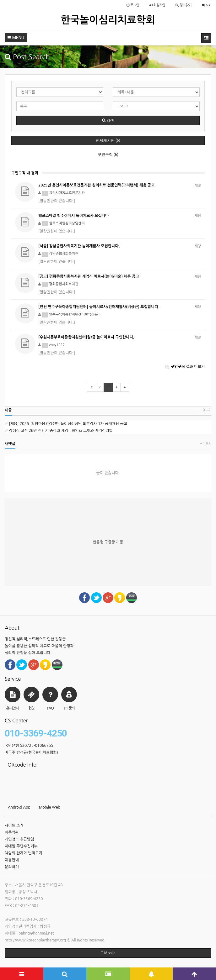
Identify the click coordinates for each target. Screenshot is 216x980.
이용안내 (12, 860)
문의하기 (12, 867)
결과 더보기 (185, 367)
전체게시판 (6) (108, 140)
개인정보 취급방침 (19, 839)
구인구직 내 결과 (25, 173)
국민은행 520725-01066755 (29, 746)
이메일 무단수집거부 (21, 846)
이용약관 (12, 832)
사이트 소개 (14, 825)
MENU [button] (16, 38)
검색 (108, 120)
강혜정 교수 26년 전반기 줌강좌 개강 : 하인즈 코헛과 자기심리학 (59, 431)
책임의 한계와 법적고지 (24, 853)
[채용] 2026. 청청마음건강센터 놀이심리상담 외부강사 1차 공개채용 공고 (66, 424)
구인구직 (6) (108, 155)
